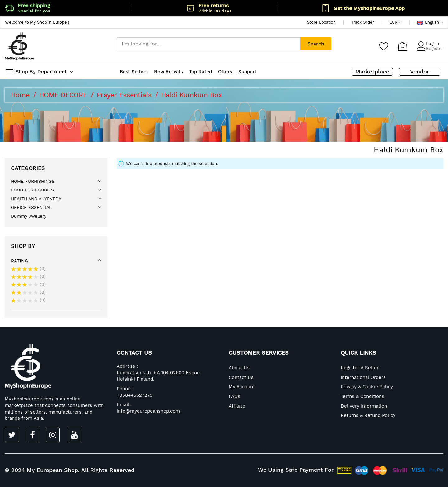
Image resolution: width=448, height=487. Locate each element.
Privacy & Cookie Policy (367, 387)
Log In (433, 43)
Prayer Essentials (125, 95)
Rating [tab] (19, 261)
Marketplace (372, 71)
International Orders (363, 377)
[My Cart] (403, 46)
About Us (239, 368)
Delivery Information (364, 406)
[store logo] (19, 46)
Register (435, 48)
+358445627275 (135, 395)
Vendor (420, 71)
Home (21, 95)
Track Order (363, 22)
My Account (242, 387)
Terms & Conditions (362, 396)
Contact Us (241, 377)
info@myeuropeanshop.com (148, 411)
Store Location (321, 22)
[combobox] (208, 44)
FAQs (234, 396)
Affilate (237, 406)
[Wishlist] (384, 46)
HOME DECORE (64, 95)
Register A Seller (360, 368)
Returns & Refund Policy (368, 415)
